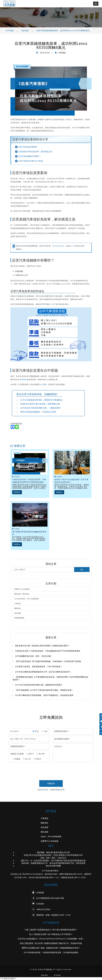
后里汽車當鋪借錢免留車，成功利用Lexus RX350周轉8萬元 (63, 30)
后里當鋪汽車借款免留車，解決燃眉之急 (35, 152)
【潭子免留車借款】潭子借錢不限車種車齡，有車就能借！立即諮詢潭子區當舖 (47, 661)
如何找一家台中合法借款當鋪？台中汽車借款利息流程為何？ (71, 481)
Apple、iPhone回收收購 (51, 837)
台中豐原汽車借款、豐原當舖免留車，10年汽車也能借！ (37, 667)
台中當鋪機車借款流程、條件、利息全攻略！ (33, 656)
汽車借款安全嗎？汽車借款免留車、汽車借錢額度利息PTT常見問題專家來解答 (29, 481)
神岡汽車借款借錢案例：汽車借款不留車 (38, 412)
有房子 (30, 754)
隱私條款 (45, 975)
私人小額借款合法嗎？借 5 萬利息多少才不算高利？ (51, 934)
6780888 (40, 904)
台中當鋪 (10, 30)
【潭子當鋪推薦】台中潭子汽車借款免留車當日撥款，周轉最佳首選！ (43, 690)
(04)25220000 (58, 246)
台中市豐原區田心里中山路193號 (48, 898)
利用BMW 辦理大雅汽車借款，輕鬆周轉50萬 (40, 404)
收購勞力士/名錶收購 (22, 589)
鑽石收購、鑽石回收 (22, 594)
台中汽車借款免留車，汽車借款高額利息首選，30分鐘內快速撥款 (51, 953)
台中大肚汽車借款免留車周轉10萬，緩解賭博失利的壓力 (37, 685)
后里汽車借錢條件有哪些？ (30, 156)
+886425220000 (43, 910)
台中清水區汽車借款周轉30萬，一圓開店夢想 (40, 408)
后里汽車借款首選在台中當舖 (31, 161)
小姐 (44, 731)
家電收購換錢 (19, 618)
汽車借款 (25, 30)
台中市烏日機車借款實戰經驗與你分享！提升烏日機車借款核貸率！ (42, 672)
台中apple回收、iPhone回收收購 (27, 599)
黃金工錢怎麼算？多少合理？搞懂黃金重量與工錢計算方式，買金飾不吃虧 (51, 943)
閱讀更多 (17, 492)
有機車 (16, 759)
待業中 (37, 759)
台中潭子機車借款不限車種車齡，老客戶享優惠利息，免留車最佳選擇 (43, 695)
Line (73, 246)
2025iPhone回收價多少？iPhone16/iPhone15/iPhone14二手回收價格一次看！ (51, 939)
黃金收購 (18, 613)
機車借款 (18, 608)
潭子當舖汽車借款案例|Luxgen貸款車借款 (29, 533)
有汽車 (40, 754)
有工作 (27, 759)
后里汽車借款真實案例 (28, 147)
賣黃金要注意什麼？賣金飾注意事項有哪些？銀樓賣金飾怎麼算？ (41, 646)
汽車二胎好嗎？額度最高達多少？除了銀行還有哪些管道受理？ (51, 930)
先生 (36, 731)
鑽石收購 (45, 832)
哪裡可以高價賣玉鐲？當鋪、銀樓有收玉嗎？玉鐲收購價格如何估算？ (51, 948)
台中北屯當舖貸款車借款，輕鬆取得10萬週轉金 (41, 400)
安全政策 (57, 975)
